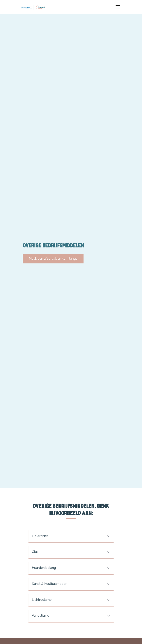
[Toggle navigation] (118, 7)
